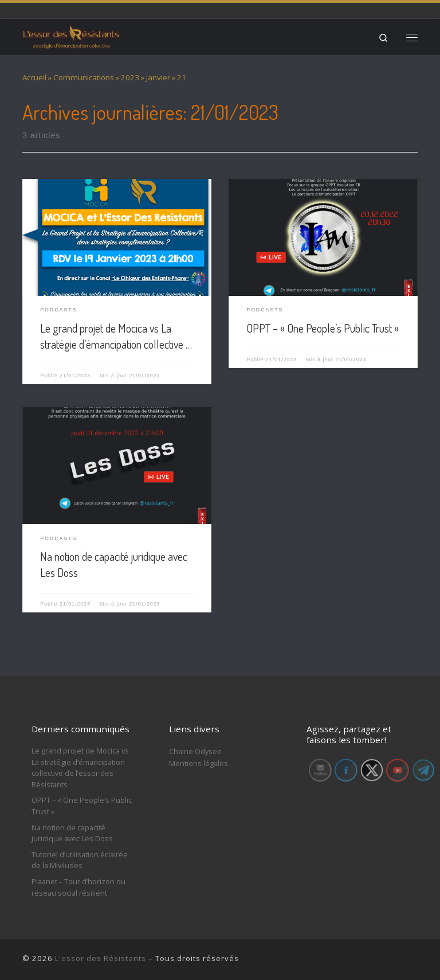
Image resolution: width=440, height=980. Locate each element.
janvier (158, 77)
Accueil (34, 77)
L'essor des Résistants (101, 958)
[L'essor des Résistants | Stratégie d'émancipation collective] (71, 35)
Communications (84, 77)
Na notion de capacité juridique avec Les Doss (72, 833)
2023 (130, 77)
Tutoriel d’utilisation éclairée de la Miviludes (80, 860)
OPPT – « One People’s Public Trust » (323, 328)
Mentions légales (199, 763)
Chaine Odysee (195, 751)
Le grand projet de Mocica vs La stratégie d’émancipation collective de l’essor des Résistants (80, 768)
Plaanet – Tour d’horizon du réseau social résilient (78, 887)
